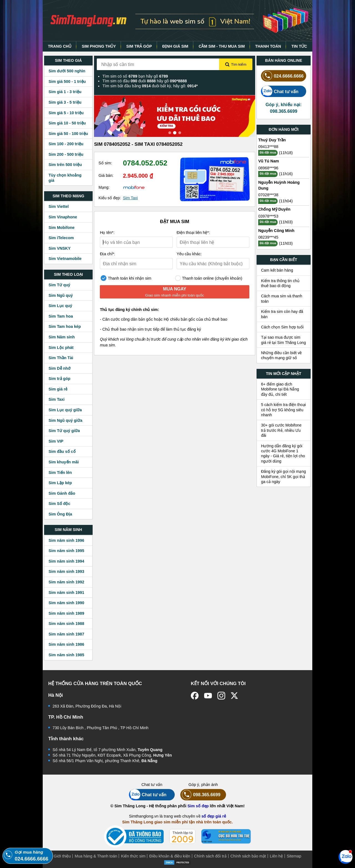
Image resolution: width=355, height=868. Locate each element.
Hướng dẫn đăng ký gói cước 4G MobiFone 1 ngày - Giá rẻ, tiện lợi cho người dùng (283, 454)
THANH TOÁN (268, 46)
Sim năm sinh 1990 (66, 603)
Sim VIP (56, 441)
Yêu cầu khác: (189, 254)
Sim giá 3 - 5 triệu (65, 102)
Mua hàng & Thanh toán (96, 856)
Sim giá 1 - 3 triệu (65, 92)
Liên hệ (276, 856)
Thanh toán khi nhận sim (126, 278)
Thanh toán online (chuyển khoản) (209, 278)
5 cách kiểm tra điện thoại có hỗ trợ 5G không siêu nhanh (283, 410)
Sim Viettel (59, 206)
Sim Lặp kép (60, 483)
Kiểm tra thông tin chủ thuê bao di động (280, 283)
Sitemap (294, 856)
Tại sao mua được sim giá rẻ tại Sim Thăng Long (283, 340)
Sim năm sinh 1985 (66, 655)
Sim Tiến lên (60, 473)
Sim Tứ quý (59, 285)
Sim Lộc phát (61, 348)
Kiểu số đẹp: (110, 198)
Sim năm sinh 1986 (66, 644)
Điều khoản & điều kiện (170, 856)
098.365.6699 (200, 795)
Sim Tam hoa (61, 316)
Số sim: (105, 163)
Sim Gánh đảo (62, 493)
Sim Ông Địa (60, 514)
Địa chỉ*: (107, 254)
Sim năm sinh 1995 (66, 551)
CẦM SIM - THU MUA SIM (222, 46)
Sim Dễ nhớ (59, 368)
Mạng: (104, 187)
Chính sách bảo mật (248, 856)
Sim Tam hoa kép (65, 326)
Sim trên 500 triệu (65, 165)
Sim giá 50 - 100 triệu (68, 134)
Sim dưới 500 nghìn (67, 71)
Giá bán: (106, 175)
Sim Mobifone (62, 228)
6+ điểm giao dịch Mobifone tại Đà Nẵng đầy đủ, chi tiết (280, 389)
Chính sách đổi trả (210, 856)
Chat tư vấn (280, 91)
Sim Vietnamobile (65, 259)
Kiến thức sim (133, 856)
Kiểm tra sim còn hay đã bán (282, 314)
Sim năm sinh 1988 (66, 624)
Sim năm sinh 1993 (66, 571)
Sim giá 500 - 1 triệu (67, 81)
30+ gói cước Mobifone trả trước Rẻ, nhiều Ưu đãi (281, 430)
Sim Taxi (57, 399)
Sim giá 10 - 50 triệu (67, 123)
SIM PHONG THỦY (99, 46)
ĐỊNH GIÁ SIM (175, 46)
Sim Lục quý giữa (65, 410)
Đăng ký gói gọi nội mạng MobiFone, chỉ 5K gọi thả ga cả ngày (283, 477)
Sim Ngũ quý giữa (65, 420)
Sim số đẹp (198, 806)
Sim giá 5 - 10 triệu (66, 113)
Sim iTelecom (61, 238)
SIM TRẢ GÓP (139, 46)
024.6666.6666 (282, 76)
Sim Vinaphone (63, 217)
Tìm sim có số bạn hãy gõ (135, 76)
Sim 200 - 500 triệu (66, 154)
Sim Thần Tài (61, 358)
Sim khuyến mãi (64, 462)
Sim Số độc (59, 504)
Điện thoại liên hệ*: (193, 233)
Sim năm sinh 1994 (66, 561)
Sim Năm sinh (62, 337)
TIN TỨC (299, 46)
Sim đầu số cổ (62, 451)
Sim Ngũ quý (61, 295)
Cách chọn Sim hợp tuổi (282, 327)
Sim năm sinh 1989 (66, 613)
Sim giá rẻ (58, 389)
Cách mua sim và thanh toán (282, 298)
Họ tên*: (107, 233)
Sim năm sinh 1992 (66, 582)
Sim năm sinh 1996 (66, 540)
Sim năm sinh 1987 (66, 634)
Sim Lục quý (60, 306)
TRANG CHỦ (60, 46)
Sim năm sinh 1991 (66, 593)
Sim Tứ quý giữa (64, 431)
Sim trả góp (59, 379)
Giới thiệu (62, 856)
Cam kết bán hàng (277, 270)
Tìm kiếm (236, 65)
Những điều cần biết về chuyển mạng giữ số (281, 355)
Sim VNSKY (59, 248)
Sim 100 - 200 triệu (66, 144)
